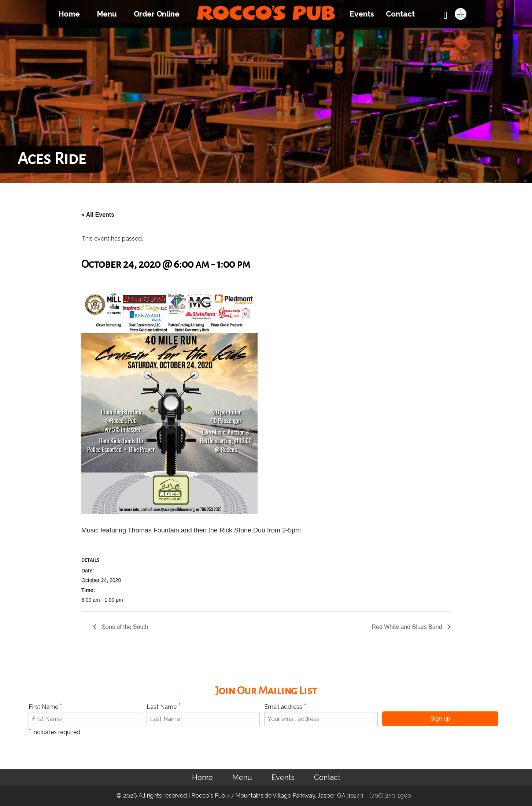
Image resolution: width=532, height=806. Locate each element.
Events (362, 14)
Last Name (164, 706)
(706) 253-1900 (390, 796)
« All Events (98, 215)
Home (69, 14)
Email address (285, 706)
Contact (400, 14)
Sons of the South (124, 627)
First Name (45, 706)
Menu (107, 14)
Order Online (157, 14)
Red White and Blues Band (408, 627)
